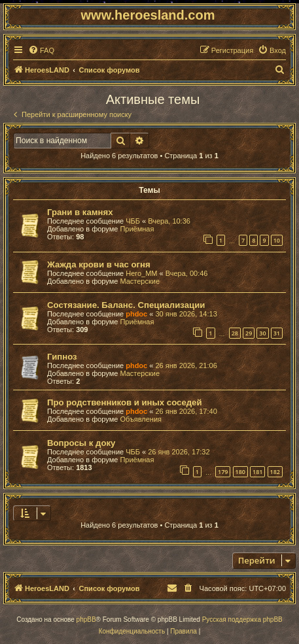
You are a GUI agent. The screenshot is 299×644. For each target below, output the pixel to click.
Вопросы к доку (81, 443)
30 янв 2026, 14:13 (186, 314)
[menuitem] (41, 50)
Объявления (141, 419)
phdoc (136, 314)
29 (249, 333)
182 (275, 472)
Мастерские (140, 281)
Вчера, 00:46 (187, 273)
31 (277, 333)
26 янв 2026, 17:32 (179, 452)
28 (235, 333)
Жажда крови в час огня (99, 264)
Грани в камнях (80, 212)
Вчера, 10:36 (169, 221)
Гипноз (62, 357)
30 (262, 333)
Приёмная (137, 229)
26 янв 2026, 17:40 (186, 411)
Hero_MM (141, 273)
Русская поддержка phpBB (242, 619)
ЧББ (133, 221)
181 (257, 472)
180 (240, 472)
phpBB (86, 619)
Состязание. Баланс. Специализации (126, 305)
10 (277, 240)
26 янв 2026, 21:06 (186, 365)
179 (223, 472)
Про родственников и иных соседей (125, 402)
